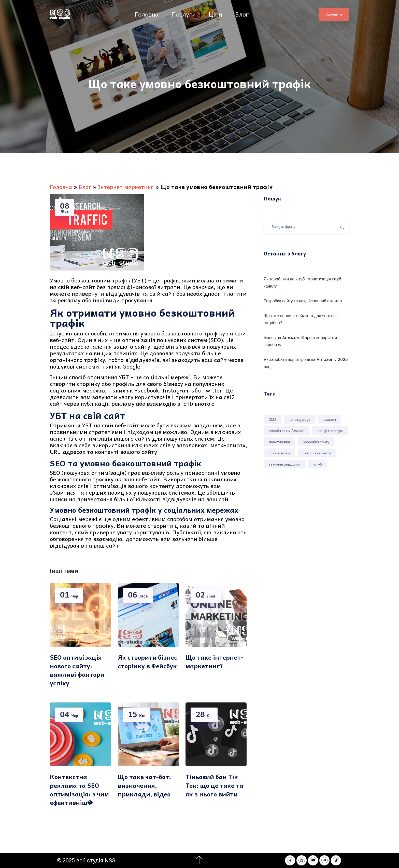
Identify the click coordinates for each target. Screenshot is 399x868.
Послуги (184, 14)
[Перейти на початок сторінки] (199, 860)
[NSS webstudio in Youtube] (313, 860)
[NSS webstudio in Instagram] (302, 860)
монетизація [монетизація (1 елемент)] (279, 442)
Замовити (334, 14)
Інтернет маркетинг (126, 187)
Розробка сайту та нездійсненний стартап (303, 301)
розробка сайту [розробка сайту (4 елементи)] (316, 442)
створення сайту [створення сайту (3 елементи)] (317, 453)
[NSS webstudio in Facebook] (290, 860)
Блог (243, 14)
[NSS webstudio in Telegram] (324, 860)
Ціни (216, 14)
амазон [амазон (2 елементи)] (330, 419)
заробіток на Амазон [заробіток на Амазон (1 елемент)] (287, 430)
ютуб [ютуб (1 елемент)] (318, 464)
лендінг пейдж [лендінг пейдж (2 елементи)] (330, 430)
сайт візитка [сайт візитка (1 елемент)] (279, 453)
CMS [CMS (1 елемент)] (273, 419)
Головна (147, 14)
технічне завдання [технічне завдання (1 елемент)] (285, 464)
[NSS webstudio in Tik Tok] (336, 860)
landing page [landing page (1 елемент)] (300, 419)
